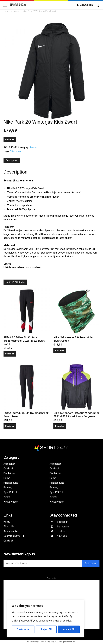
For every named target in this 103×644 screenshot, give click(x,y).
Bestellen (10, 140)
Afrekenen (9, 464)
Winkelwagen (11, 502)
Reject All (46, 629)
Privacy (8, 488)
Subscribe (91, 564)
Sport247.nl (10, 492)
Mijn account (11, 483)
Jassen (16, 11)
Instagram (63, 527)
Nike (12, 151)
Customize (23, 629)
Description (12, 161)
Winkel (7, 497)
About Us (9, 526)
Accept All (69, 629)
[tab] (12, 161)
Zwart (19, 151)
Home (7, 11)
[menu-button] (5, 5)
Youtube (62, 536)
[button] (97, 5)
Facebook (63, 522)
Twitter (61, 531)
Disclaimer (9, 473)
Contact (8, 469)
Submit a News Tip (14, 536)
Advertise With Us (14, 531)
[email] (43, 564)
